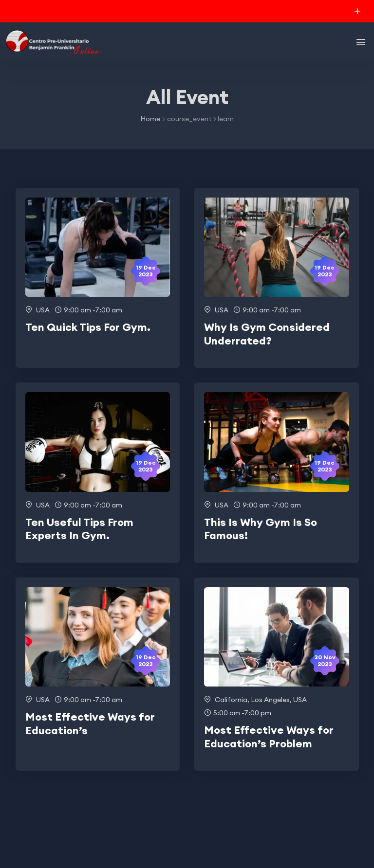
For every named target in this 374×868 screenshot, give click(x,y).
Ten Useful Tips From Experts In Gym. (79, 529)
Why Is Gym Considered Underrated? (267, 334)
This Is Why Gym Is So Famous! (261, 529)
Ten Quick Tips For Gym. (88, 327)
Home (150, 119)
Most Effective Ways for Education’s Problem (269, 737)
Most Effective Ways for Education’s (90, 723)
